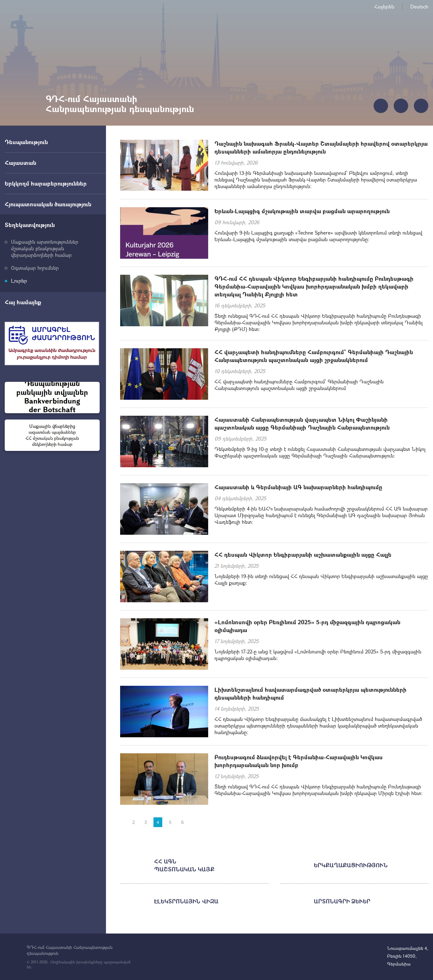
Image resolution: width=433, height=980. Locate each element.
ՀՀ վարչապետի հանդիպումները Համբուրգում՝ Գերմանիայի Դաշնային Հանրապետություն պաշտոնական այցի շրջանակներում (314, 356)
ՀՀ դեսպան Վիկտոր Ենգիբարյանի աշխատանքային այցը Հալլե (303, 555)
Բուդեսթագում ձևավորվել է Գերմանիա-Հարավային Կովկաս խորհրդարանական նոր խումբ (299, 761)
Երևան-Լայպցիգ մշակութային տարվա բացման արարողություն (302, 211)
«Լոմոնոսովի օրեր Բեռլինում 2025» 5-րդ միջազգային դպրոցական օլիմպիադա (307, 626)
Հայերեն (384, 6)
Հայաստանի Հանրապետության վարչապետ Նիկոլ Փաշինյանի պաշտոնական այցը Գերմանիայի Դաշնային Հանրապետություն (302, 423)
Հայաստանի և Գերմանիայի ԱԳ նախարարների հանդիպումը (298, 487)
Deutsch (419, 6)
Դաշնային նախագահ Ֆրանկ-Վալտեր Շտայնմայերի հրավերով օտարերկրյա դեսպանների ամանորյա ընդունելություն (321, 147)
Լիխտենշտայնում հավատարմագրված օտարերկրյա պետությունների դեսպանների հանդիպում (311, 693)
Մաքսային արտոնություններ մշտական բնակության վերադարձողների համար (45, 248)
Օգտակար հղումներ (35, 268)
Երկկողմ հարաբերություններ (46, 183)
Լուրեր (19, 281)
